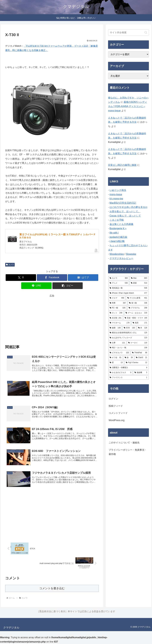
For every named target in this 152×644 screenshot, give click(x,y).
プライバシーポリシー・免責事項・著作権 (128, 452)
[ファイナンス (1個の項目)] (128, 378)
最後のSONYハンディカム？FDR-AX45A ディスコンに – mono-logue (128, 106)
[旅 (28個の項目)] (129, 358)
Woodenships (117, 254)
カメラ (10, 265)
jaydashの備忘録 (118, 237)
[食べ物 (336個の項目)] (138, 303)
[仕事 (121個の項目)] (117, 343)
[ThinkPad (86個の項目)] (140, 353)
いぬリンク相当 (118, 190)
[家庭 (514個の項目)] (139, 283)
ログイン (113, 399)
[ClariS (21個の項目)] (142, 358)
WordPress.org (117, 420)
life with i (114, 233)
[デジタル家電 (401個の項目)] (137, 298)
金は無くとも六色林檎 (121, 224)
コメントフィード (118, 413)
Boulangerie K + (118, 228)
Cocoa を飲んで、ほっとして (125, 216)
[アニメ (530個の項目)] (119, 283)
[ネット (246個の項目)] (116, 313)
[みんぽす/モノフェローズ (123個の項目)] (128, 338)
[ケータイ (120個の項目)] (138, 343)
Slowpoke (131, 254)
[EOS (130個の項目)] (129, 328)
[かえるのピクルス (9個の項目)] (120, 373)
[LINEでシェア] (36, 286)
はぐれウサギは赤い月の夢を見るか (129, 207)
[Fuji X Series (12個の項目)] (136, 363)
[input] (128, 33)
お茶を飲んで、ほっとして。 (125, 211)
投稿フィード (116, 406)
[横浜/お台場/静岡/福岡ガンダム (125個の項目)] (128, 333)
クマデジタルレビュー (121, 258)
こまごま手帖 (117, 220)
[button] (68, 286)
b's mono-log (116, 199)
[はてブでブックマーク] (83, 278)
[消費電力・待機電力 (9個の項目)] (128, 368)
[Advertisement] (52, 319)
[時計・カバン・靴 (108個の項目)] (128, 348)
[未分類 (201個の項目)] (116, 318)
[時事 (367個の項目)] (118, 303)
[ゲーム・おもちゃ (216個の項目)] (136, 313)
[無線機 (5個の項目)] (141, 373)
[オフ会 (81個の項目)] (116, 358)
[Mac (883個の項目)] (139, 278)
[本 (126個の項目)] (143, 328)
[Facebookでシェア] (52, 278)
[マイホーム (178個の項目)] (120, 323)
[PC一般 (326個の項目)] (118, 308)
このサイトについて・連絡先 (124, 443)
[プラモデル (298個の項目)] (138, 308)
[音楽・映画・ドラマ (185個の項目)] (136, 318)
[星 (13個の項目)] (116, 363)
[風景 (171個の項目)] (140, 323)
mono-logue (116, 194)
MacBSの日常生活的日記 (123, 203)
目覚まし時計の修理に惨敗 (122, 165)
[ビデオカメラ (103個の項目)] (119, 353)
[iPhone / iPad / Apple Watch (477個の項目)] (128, 293)
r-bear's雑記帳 (117, 241)
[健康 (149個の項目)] (115, 328)
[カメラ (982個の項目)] (119, 278)
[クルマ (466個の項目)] (117, 298)
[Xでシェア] (21, 278)
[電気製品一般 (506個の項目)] (128, 288)
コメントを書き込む (52, 588)
